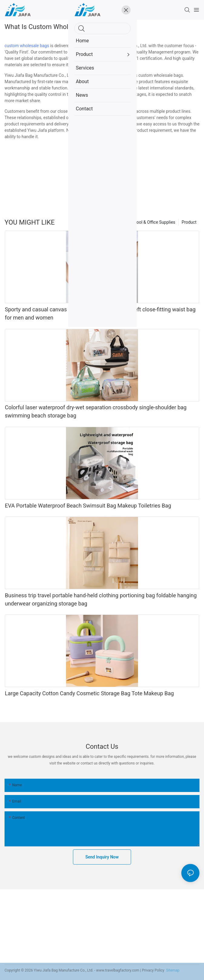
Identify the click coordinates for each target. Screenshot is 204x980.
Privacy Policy (153, 970)
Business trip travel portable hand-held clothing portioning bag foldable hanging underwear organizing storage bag (101, 599)
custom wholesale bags (27, 46)
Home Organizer (108, 222)
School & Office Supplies (152, 222)
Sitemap (172, 970)
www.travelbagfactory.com (118, 970)
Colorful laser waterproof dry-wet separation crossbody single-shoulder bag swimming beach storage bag (96, 411)
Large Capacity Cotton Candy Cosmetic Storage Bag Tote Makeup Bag (89, 693)
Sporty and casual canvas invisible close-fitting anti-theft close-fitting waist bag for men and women (100, 313)
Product (189, 222)
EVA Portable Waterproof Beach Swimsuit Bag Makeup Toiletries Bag (88, 506)
